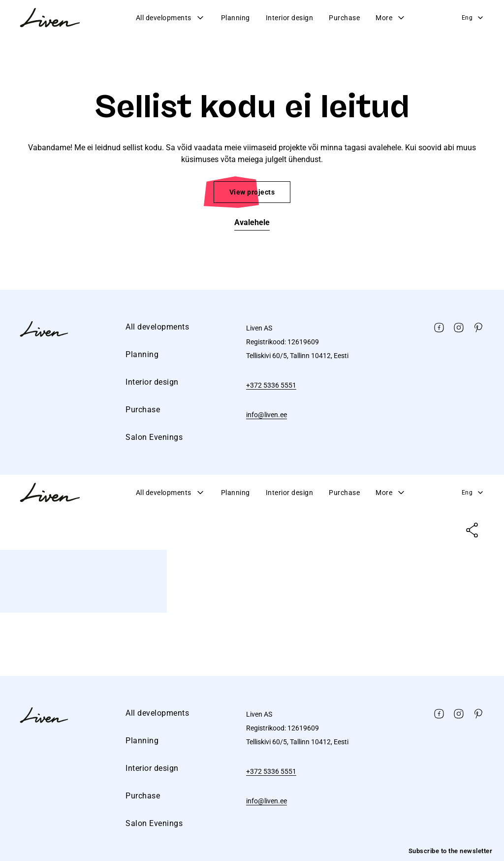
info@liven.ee (267, 415)
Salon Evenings (154, 437)
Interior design (290, 18)
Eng (473, 18)
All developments (171, 18)
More (391, 18)
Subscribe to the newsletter (451, 851)
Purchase (344, 18)
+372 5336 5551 (271, 385)
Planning (236, 18)
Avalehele (252, 222)
